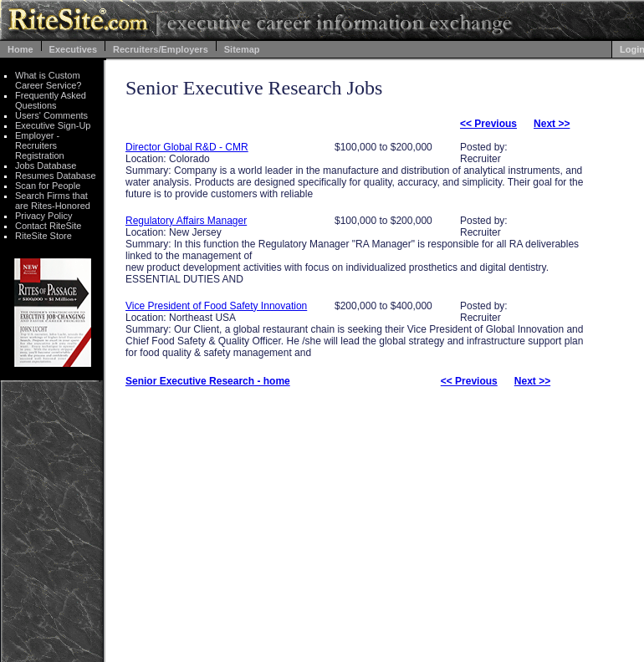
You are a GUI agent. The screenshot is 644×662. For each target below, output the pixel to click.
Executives (73, 49)
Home (20, 49)
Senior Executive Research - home (208, 381)
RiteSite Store (43, 236)
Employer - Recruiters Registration (40, 145)
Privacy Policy (43, 216)
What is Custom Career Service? (48, 80)
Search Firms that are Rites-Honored (53, 201)
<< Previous (488, 124)
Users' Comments (51, 115)
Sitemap (242, 49)
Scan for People (48, 186)
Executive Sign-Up (53, 125)
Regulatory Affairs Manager (186, 221)
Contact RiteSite (48, 226)
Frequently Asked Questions (51, 100)
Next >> (552, 124)
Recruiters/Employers (161, 49)
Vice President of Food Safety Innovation (216, 306)
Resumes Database (56, 176)
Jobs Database (46, 165)
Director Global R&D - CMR (187, 147)
